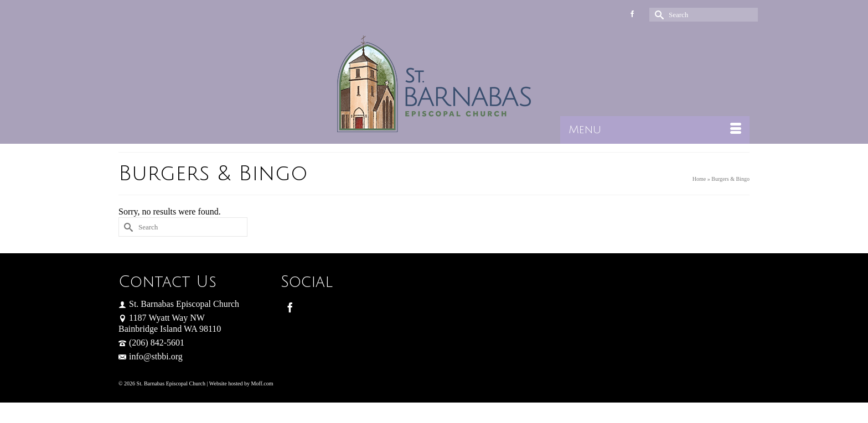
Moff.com (262, 383)
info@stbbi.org (151, 356)
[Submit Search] (658, 15)
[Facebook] (290, 307)
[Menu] (655, 130)
